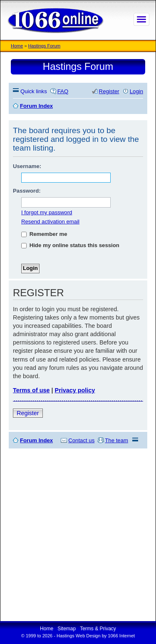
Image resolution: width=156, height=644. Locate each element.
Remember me (44, 234)
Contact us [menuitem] (81, 440)
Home (17, 46)
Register (28, 413)
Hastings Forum (45, 46)
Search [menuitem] (140, 106)
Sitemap (67, 629)
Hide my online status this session (70, 245)
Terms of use (31, 390)
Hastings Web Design (79, 636)
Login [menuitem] (136, 91)
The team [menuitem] (116, 440)
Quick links (34, 91)
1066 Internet (121, 636)
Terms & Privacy (98, 629)
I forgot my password (47, 212)
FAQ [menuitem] (63, 91)
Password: (27, 191)
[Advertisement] (78, 535)
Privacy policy (75, 390)
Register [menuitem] (109, 91)
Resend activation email (50, 222)
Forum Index (36, 440)
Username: (27, 166)
